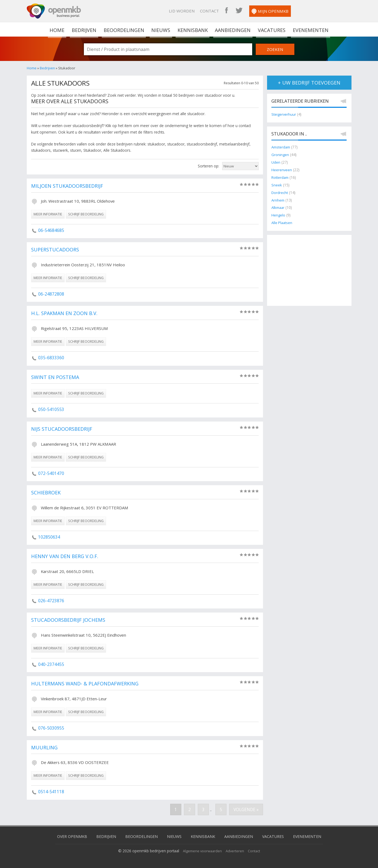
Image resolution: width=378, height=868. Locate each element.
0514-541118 (51, 792)
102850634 (49, 537)
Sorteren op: (208, 166)
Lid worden (237, 11)
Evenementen (309, 29)
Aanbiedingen (232, 29)
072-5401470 (51, 473)
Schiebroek (47, 493)
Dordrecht (280, 191)
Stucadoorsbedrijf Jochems (70, 620)
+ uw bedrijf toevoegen (309, 83)
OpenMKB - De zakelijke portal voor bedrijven (54, 11)
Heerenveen (282, 169)
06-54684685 (51, 230)
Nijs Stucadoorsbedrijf (63, 429)
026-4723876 (51, 601)
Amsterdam (282, 147)
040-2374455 (51, 664)
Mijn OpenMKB (326, 12)
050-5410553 (51, 409)
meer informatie (48, 214)
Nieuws (161, 29)
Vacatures (271, 29)
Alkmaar (279, 206)
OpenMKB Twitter (294, 11)
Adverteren (236, 850)
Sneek (277, 184)
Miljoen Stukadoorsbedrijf (69, 186)
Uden (276, 162)
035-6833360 (51, 358)
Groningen (280, 155)
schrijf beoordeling (86, 214)
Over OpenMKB (67, 836)
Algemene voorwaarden (202, 850)
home (58, 29)
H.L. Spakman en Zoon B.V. (66, 313)
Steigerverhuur (284, 115)
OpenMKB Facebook (282, 11)
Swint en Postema (56, 377)
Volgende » (246, 809)
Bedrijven (84, 29)
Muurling (45, 748)
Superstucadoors (57, 250)
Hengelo (279, 213)
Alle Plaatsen (282, 221)
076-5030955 (51, 728)
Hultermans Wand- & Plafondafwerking (87, 684)
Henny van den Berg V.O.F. (66, 556)
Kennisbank (192, 29)
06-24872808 (51, 294)
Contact (265, 11)
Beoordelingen (124, 29)
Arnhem (278, 199)
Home (32, 68)
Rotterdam (280, 177)
